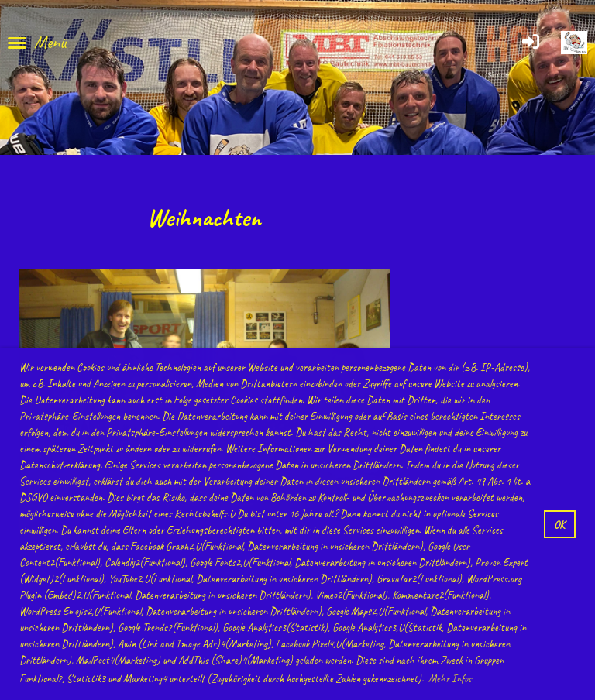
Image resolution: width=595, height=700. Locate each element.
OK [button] (559, 524)
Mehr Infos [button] (450, 679)
